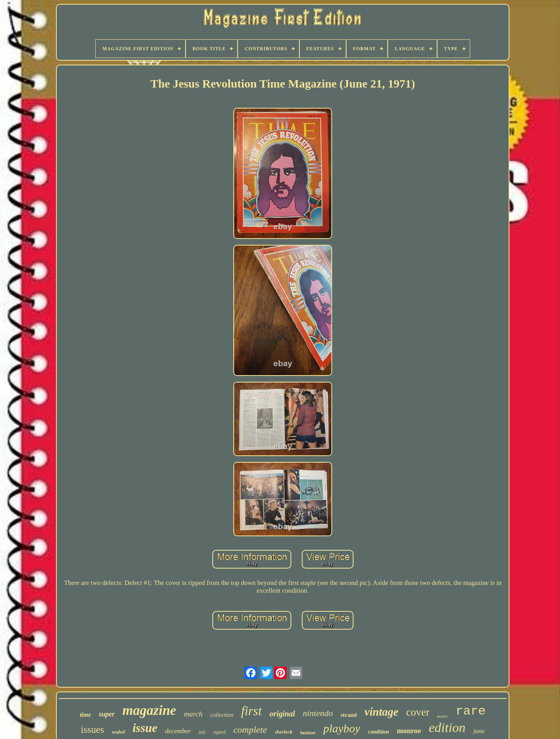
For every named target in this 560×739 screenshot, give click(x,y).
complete (250, 730)
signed (220, 732)
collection (222, 715)
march (193, 714)
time (85, 715)
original (282, 714)
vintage (381, 712)
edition (447, 728)
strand (349, 715)
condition (378, 732)
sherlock (284, 732)
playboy (342, 728)
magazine (149, 710)
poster (443, 716)
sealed (118, 732)
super (107, 714)
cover (418, 712)
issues (93, 729)
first (251, 711)
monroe (409, 731)
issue (145, 728)
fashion (308, 733)
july (202, 732)
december (178, 731)
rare (471, 711)
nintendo (318, 713)
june (479, 731)
